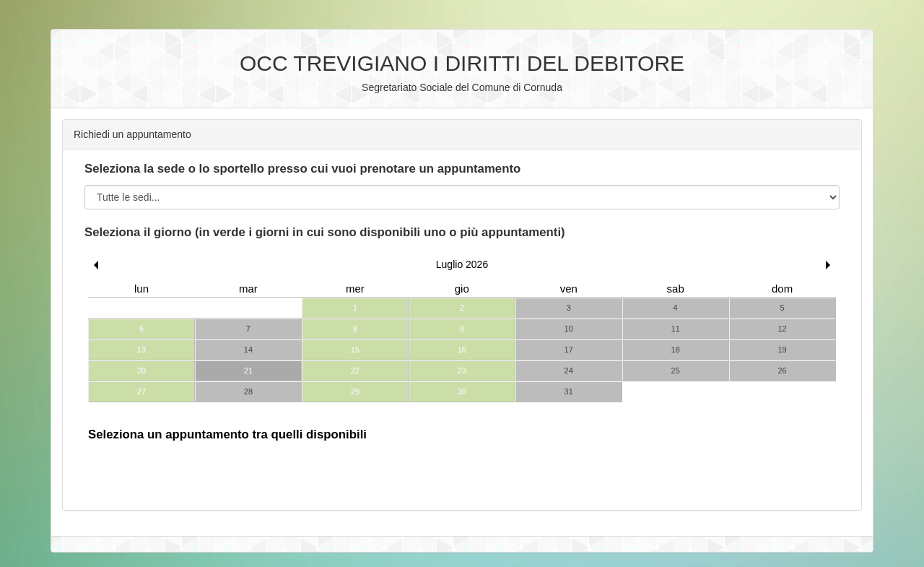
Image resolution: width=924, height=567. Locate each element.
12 (782, 329)
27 (141, 391)
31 (569, 391)
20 (141, 371)
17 (569, 350)
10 (569, 329)
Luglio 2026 (462, 264)
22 (355, 371)
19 (782, 350)
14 (248, 350)
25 (676, 371)
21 (248, 371)
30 (462, 391)
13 (141, 350)
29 (355, 391)
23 (462, 371)
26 (782, 371)
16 (462, 350)
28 (248, 391)
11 (676, 329)
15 (355, 350)
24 (569, 371)
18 (676, 350)
